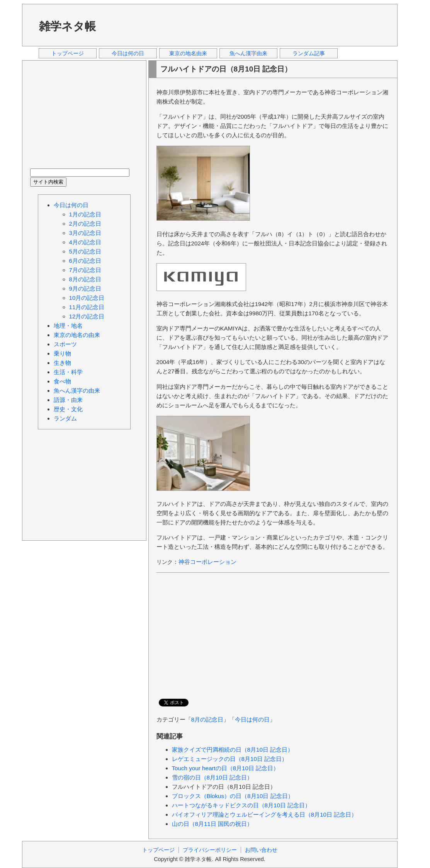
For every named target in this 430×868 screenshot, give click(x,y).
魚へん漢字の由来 (77, 391)
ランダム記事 (309, 53)
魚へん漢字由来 (248, 53)
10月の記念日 (87, 298)
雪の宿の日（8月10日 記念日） (212, 777)
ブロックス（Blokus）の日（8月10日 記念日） (233, 796)
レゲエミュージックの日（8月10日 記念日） (230, 759)
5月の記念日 (85, 251)
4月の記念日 (85, 242)
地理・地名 (68, 326)
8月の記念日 (207, 719)
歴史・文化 (68, 409)
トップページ (68, 53)
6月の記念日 (85, 261)
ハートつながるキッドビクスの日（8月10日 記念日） (241, 805)
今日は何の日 (128, 53)
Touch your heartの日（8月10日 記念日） (226, 768)
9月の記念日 (85, 288)
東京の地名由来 (188, 53)
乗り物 (62, 353)
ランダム (65, 418)
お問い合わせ (261, 850)
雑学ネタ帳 (67, 26)
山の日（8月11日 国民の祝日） (212, 824)
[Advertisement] (250, 25)
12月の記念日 (87, 316)
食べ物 (62, 381)
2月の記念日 (85, 224)
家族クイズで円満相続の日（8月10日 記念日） (233, 750)
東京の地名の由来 (77, 335)
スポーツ (65, 344)
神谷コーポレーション (207, 562)
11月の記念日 (87, 307)
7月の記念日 (85, 270)
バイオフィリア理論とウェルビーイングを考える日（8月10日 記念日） (265, 814)
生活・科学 (68, 372)
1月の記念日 (85, 214)
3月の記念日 (85, 233)
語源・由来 (68, 400)
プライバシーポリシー (210, 850)
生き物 (62, 363)
